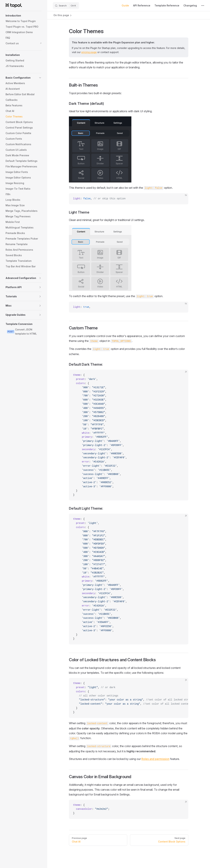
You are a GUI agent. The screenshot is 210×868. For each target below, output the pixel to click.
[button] (24, 16)
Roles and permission (155, 759)
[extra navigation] (203, 6)
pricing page (89, 52)
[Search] (66, 6)
